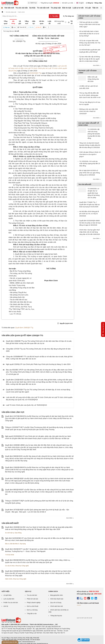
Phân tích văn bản (32, 599)
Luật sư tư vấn (78, 8)
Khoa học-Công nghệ (22, 566)
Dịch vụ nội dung (32, 610)
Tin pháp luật (56, 8)
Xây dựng (23, 544)
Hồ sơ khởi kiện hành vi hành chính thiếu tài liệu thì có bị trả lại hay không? (89, 34)
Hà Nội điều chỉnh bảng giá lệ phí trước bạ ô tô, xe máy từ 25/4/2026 (89, 214)
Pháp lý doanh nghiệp (34, 603)
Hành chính (9, 579)
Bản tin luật (67, 8)
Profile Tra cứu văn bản (11, 603)
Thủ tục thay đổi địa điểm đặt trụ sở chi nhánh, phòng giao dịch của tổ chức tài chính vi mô (90, 95)
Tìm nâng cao (68, 16)
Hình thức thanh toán (57, 599)
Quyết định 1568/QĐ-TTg (24, 328)
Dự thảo (32, 8)
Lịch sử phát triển (9, 599)
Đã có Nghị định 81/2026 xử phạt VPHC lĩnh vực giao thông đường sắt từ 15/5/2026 (90, 173)
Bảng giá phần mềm (57, 595)
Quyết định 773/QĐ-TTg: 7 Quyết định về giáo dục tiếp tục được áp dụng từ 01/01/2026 (90, 204)
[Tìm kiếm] (54, 16)
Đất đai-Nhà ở (14, 544)
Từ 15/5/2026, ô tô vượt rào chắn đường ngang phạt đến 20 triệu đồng (90, 164)
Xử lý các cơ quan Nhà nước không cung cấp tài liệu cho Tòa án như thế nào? (90, 43)
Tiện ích (95, 8)
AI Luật (88, 8)
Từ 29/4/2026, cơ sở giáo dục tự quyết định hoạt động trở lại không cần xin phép (94, 193)
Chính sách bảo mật (57, 606)
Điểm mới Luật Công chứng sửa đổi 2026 (93, 79)
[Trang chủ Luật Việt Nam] (10, 3)
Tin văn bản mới (43, 8)
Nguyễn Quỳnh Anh (65, 323)
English (80, 3)
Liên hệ (6, 606)
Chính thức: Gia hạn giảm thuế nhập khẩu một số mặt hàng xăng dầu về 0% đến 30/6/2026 (90, 232)
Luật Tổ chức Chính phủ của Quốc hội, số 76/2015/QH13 (26, 405)
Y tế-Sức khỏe (10, 555)
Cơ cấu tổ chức (10, 566)
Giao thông (18, 533)
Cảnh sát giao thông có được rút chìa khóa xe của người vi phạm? (90, 154)
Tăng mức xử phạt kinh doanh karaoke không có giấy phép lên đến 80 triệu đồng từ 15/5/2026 (90, 145)
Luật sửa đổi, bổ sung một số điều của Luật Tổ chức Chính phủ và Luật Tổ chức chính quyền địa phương (38, 68)
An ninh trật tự (10, 533)
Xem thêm (70, 518)
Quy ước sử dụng (56, 603)
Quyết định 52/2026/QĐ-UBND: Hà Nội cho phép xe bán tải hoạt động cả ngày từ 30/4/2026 (90, 223)
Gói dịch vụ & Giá (67, 3)
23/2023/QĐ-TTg (35, 73)
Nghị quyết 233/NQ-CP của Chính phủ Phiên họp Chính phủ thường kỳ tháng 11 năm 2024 (38, 364)
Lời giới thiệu (7, 595)
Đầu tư (7, 544)
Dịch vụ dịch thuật (33, 606)
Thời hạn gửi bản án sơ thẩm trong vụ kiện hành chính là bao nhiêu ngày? (90, 24)
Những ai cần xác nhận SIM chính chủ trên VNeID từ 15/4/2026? (89, 111)
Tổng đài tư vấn (32, 614)
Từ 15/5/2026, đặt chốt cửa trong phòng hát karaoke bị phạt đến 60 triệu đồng (94, 134)
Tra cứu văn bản (22, 8)
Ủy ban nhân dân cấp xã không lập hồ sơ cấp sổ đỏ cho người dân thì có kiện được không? (90, 59)
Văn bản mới (9, 8)
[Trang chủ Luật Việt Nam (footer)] (11, 622)
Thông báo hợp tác (56, 616)
